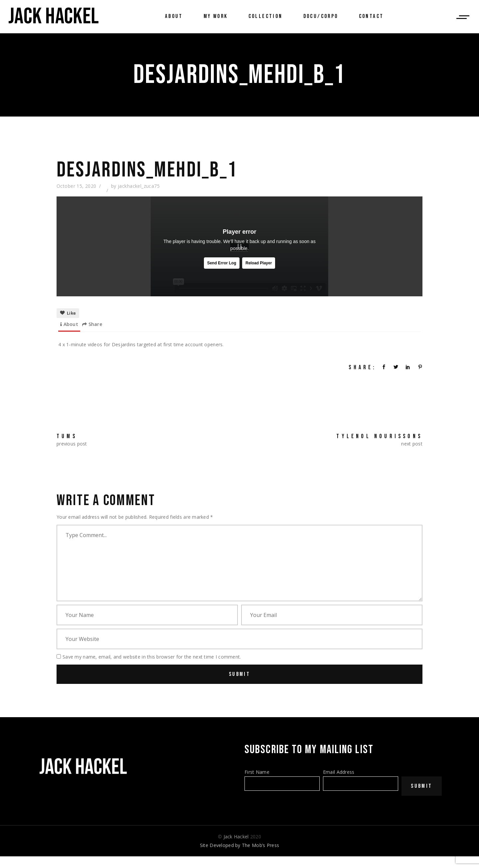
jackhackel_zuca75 (139, 186)
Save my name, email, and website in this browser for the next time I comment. (152, 657)
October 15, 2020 (77, 186)
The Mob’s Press (260, 845)
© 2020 (239, 837)
